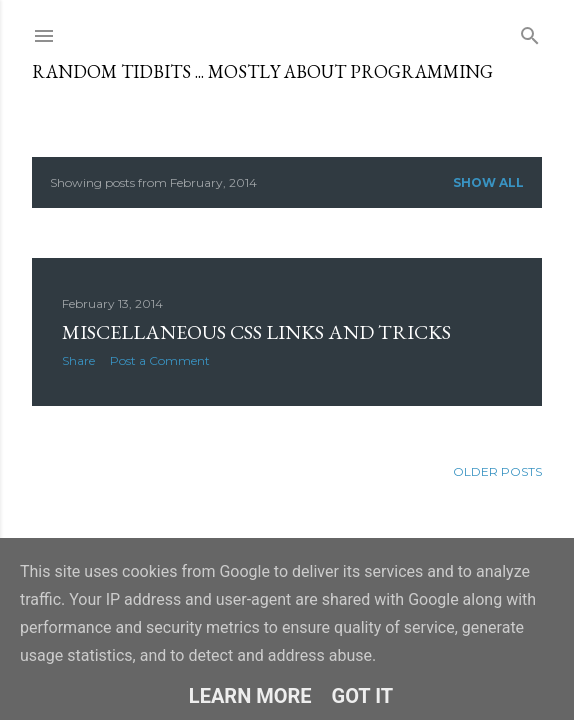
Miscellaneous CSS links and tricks (256, 332)
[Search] (530, 31)
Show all (488, 182)
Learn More (250, 696)
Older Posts (497, 471)
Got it (363, 696)
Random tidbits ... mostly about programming (262, 71)
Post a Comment (160, 360)
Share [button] (78, 360)
